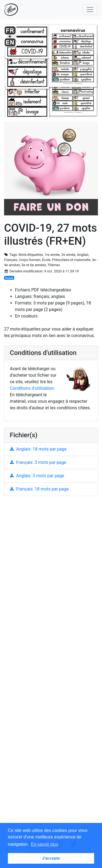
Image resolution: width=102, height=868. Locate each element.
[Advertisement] (51, 663)
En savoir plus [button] (45, 844)
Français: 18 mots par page (39, 489)
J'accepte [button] (51, 858)
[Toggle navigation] (90, 10)
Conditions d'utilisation (32, 388)
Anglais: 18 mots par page (38, 449)
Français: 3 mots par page (38, 462)
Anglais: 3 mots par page (37, 476)
